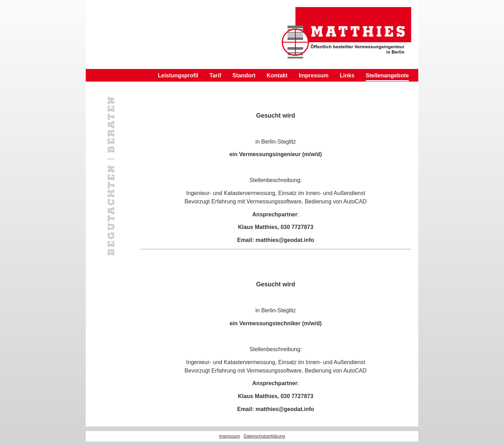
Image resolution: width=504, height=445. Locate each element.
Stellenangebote (387, 75)
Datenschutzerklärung (264, 436)
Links (347, 75)
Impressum (313, 75)
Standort (244, 75)
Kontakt (277, 75)
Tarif (215, 75)
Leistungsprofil (178, 75)
